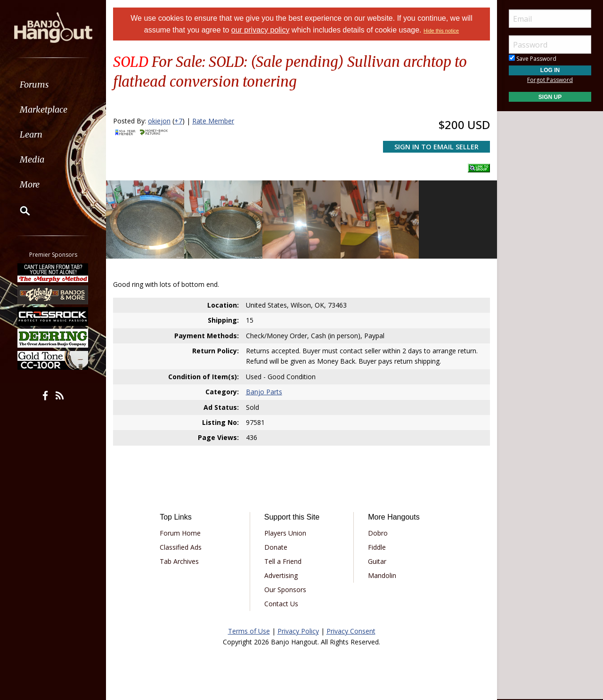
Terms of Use (249, 631)
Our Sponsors (285, 590)
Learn (31, 134)
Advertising (281, 575)
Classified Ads (181, 547)
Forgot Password (550, 80)
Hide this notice (441, 31)
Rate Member (213, 121)
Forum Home (180, 533)
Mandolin (382, 575)
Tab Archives (179, 561)
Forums (34, 85)
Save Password (533, 59)
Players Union (285, 533)
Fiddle (377, 547)
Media (32, 159)
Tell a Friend (283, 561)
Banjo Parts (264, 392)
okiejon (159, 121)
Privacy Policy (298, 631)
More (30, 184)
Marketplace (44, 110)
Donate (276, 547)
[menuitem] (53, 85)
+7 (178, 121)
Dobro (378, 533)
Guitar (377, 561)
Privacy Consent (351, 631)
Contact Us (281, 604)
